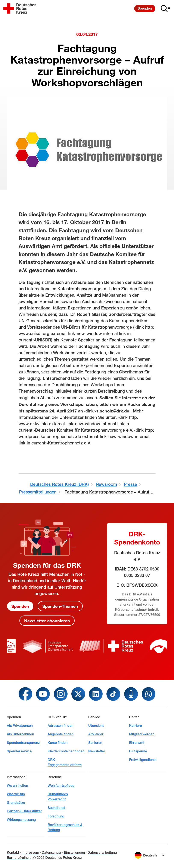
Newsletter (97, 751)
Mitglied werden (142, 734)
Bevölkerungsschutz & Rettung (65, 827)
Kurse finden (58, 743)
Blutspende (138, 751)
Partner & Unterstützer (24, 811)
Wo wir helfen (17, 786)
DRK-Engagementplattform (65, 762)
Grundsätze (16, 803)
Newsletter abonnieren (47, 621)
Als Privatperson (20, 726)
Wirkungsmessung (21, 820)
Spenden (145, 8)
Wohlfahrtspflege (61, 786)
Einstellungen (74, 853)
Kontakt (13, 853)
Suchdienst (56, 808)
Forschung (56, 816)
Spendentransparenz (23, 743)
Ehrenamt (137, 743)
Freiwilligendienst (143, 760)
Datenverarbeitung (102, 853)
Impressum (30, 853)
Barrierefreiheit (19, 858)
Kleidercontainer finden (66, 751)
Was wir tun (16, 794)
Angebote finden (61, 734)
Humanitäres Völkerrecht (58, 797)
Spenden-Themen (60, 606)
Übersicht (96, 726)
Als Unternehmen (20, 734)
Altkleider (96, 734)
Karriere (136, 726)
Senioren (95, 743)
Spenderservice (19, 751)
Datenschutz (52, 853)
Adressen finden (60, 726)
